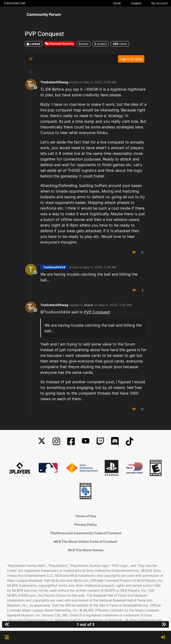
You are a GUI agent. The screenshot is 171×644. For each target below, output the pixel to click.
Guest (89, 305)
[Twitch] (100, 441)
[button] (7, 637)
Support (136, 3)
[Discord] (115, 441)
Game (117, 3)
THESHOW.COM (14, 3)
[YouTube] (86, 441)
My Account (159, 3)
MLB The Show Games (86, 550)
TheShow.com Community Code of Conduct (86, 533)
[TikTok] (129, 441)
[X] (42, 441)
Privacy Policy (86, 524)
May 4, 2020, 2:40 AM (115, 305)
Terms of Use (85, 516)
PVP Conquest (97, 312)
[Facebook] (71, 441)
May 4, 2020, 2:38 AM (100, 267)
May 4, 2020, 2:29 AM (100, 82)
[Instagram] (56, 441)
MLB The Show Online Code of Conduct (85, 541)
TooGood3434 (54, 267)
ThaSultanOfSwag (54, 82)
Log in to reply (131, 59)
